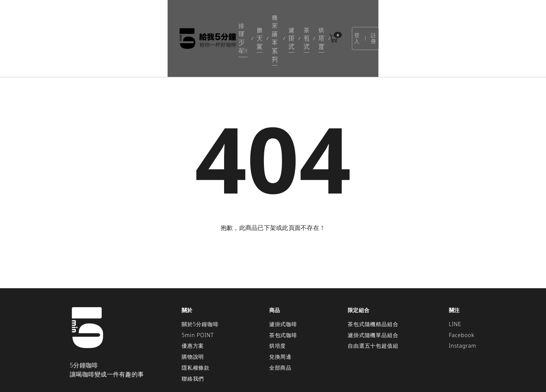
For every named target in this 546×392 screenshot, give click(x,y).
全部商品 (280, 328)
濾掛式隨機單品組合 (373, 296)
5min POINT (198, 296)
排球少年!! (190, 19)
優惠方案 (193, 307)
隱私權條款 (196, 328)
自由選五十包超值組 (373, 307)
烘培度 (343, 19)
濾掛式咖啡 (283, 285)
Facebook (462, 296)
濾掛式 (290, 19)
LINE (455, 285)
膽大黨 (221, 19)
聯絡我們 (193, 339)
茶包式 (317, 19)
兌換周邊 (280, 317)
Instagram (463, 307)
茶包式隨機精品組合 (373, 285)
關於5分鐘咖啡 (200, 285)
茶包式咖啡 (283, 296)
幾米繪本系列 (255, 19)
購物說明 (193, 317)
